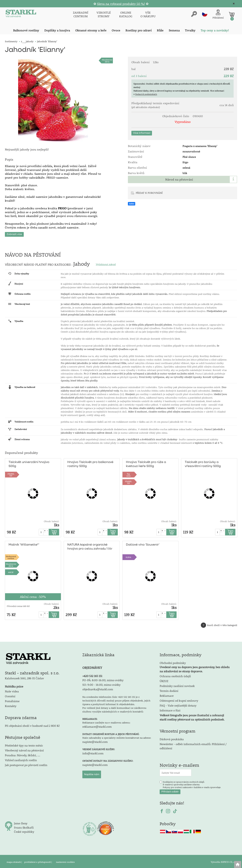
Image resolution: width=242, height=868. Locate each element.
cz (205, 14)
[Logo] (21, 14)
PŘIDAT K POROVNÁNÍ (149, 193)
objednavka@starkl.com (98, 688)
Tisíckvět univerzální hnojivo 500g (29, 463)
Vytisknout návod (106, 263)
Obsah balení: (51, 520)
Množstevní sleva (107, 61)
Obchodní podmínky (195, 666)
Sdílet (132, 204)
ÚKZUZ (164, 680)
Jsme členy (21, 822)
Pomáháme (12, 700)
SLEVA (128, 556)
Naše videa (12, 690)
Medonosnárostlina (11, 556)
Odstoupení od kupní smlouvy (179, 699)
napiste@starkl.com (95, 740)
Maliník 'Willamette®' (23, 544)
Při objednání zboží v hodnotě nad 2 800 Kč (32, 725)
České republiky (24, 831)
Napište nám (92, 773)
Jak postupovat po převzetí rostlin (26, 764)
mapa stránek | (15, 861)
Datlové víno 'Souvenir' (143, 544)
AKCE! (11, 571)
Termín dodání (169, 690)
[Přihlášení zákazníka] (218, 14)
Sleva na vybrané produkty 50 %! (121, 4)
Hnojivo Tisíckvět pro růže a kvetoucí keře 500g (146, 463)
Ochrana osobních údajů (175, 675)
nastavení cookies (65, 861)
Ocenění (10, 695)
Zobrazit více (14, 233)
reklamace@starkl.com (97, 725)
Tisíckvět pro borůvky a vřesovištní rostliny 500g (202, 463)
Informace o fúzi (170, 709)
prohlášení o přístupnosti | (38, 861)
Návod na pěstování (179, 179)
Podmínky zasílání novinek (177, 685)
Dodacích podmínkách (146, 94)
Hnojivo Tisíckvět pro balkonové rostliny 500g (90, 463)
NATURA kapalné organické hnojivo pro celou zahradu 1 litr (89, 546)
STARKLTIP (11, 473)
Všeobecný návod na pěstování (24, 749)
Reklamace (167, 695)
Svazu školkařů (24, 826)
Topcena (128, 473)
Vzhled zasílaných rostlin (21, 759)
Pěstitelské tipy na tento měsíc (24, 744)
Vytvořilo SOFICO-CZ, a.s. (224, 861)
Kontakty (11, 705)
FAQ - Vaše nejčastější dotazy (178, 704)
